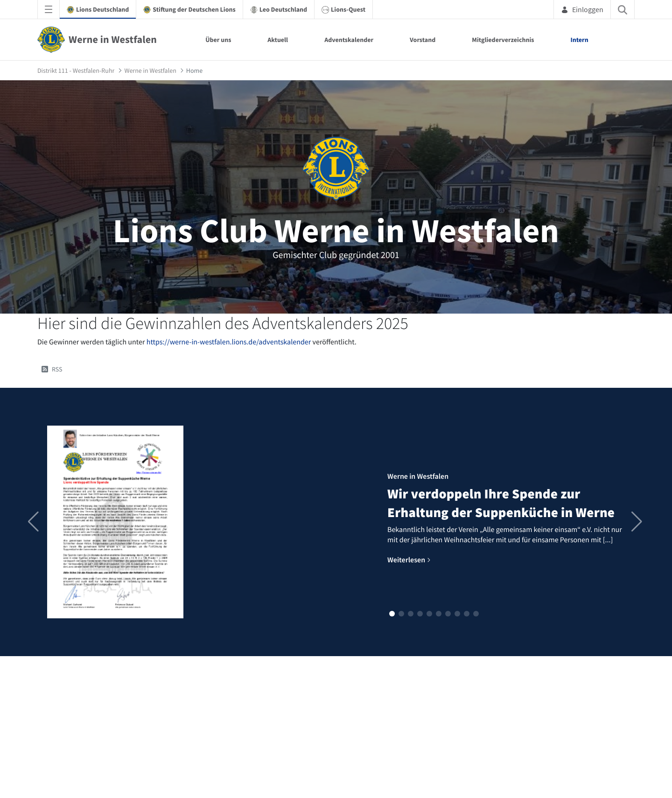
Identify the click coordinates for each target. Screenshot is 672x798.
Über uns (218, 40)
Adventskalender (349, 40)
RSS (52, 369)
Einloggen (582, 9)
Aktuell (278, 40)
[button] (392, 614)
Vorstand (423, 40)
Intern (580, 40)
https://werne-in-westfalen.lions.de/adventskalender (229, 342)
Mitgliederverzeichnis (503, 40)
